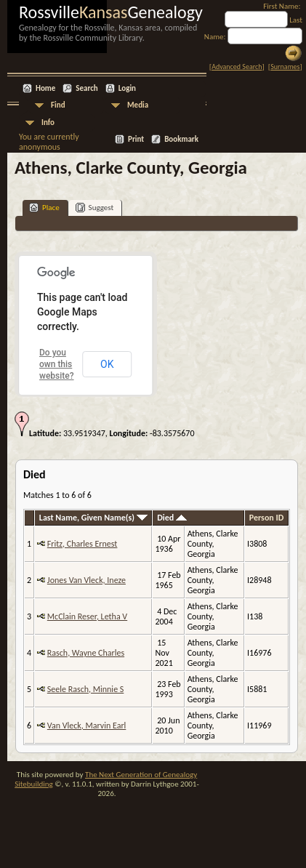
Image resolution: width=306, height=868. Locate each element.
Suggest (95, 208)
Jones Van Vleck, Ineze (86, 580)
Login (127, 88)
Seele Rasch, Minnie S (86, 689)
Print (136, 139)
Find (58, 105)
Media (138, 105)
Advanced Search (237, 67)
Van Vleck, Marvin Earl (87, 726)
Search (86, 88)
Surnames (285, 67)
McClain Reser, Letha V (87, 616)
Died (172, 518)
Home (45, 88)
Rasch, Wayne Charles (86, 653)
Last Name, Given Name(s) (93, 518)
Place (44, 208)
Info (48, 122)
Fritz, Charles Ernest (82, 544)
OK (107, 364)
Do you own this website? (57, 364)
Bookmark (181, 139)
